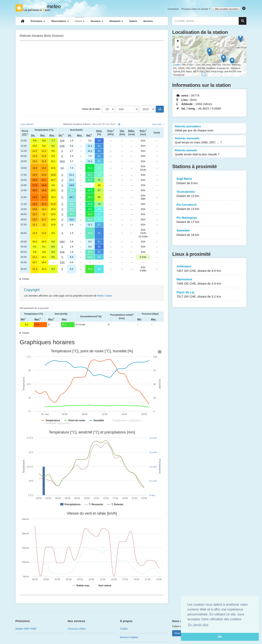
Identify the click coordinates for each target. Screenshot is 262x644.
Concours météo (77, 629)
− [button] (178, 47)
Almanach (116, 21)
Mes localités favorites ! (226, 9)
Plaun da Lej (209, 295)
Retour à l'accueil (39, 8)
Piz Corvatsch (209, 207)
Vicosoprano (209, 194)
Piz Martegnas (209, 220)
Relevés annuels (209, 153)
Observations (60, 21)
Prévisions (38, 21)
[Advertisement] (92, 73)
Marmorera (209, 282)
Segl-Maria (209, 181)
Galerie (133, 21)
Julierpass (209, 269)
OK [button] (220, 637)
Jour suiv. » (158, 124)
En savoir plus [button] (198, 625)
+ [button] (178, 41)
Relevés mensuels (209, 141)
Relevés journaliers (209, 129)
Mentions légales (129, 637)
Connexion (173, 9)
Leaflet (177, 65)
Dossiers (97, 21)
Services (148, 21)
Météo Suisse (105, 296)
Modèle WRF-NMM (26, 629)
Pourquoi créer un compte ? (196, 9)
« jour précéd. (27, 124)
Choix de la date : (92, 109)
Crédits (124, 629)
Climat (80, 21)
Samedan (209, 233)
